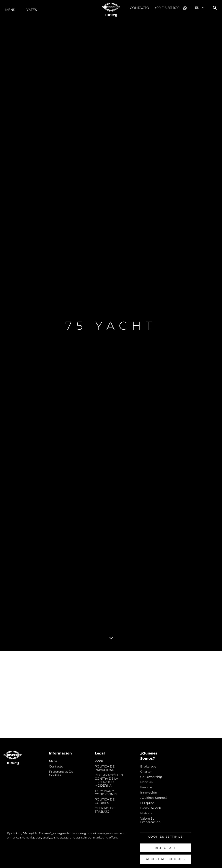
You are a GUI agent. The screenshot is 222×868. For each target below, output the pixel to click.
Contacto (140, 8)
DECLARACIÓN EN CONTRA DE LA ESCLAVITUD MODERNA (109, 780)
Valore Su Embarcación (150, 820)
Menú (10, 10)
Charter (146, 772)
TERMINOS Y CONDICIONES (106, 792)
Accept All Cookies (165, 860)
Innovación (149, 792)
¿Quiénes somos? (154, 798)
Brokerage (148, 766)
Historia (146, 813)
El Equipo (147, 803)
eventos (146, 787)
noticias (146, 782)
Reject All (165, 848)
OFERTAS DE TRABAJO (105, 810)
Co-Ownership (151, 777)
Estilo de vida (151, 808)
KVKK (99, 761)
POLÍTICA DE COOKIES (105, 801)
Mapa (53, 761)
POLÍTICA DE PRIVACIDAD (105, 768)
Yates (32, 10)
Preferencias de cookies (61, 773)
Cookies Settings (165, 837)
